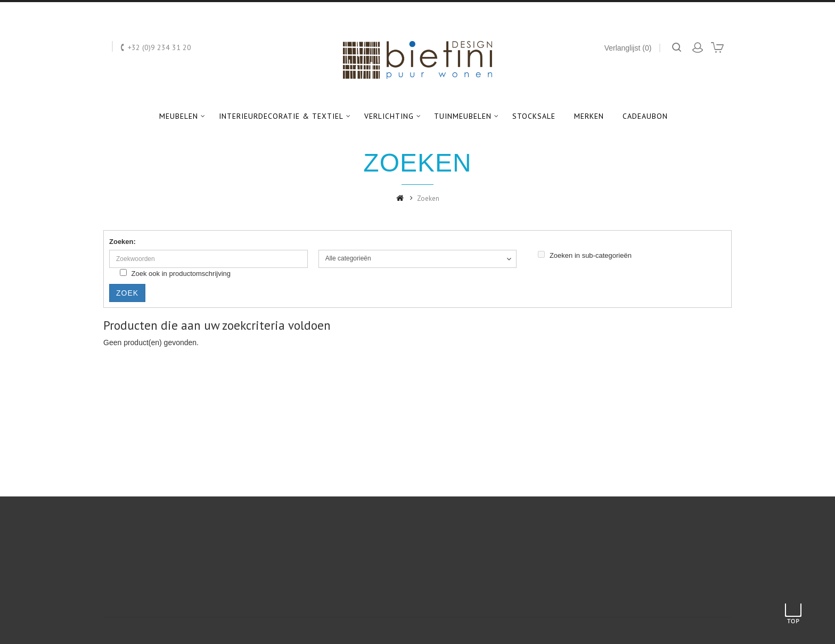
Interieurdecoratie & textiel (281, 116)
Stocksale (534, 116)
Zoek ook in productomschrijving (175, 273)
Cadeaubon (645, 116)
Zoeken (428, 198)
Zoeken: (122, 242)
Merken (589, 116)
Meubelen (179, 116)
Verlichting (389, 116)
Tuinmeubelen (463, 116)
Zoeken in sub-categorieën (585, 255)
